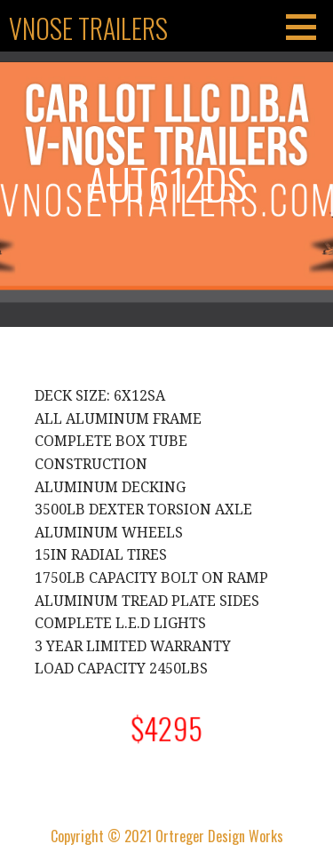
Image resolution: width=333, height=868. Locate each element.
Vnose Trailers (88, 28)
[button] (307, 27)
